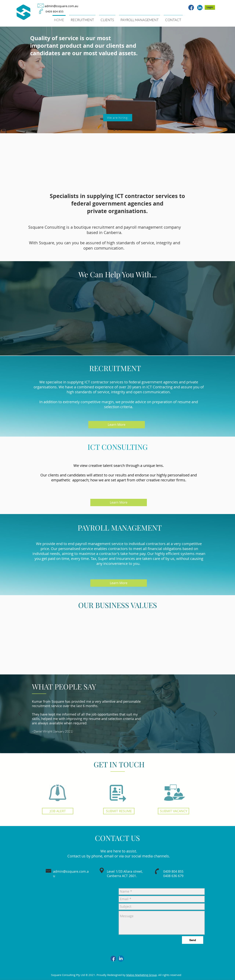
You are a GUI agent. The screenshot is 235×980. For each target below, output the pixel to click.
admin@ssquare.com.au (61, 6)
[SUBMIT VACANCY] (173, 811)
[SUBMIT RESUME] (119, 811)
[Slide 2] (118, 130)
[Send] (193, 940)
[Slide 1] (114, 130)
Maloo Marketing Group (142, 975)
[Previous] (6, 80)
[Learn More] (117, 425)
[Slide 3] (121, 130)
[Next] (229, 80)
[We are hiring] (118, 118)
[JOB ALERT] (58, 811)
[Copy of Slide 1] (118, 746)
